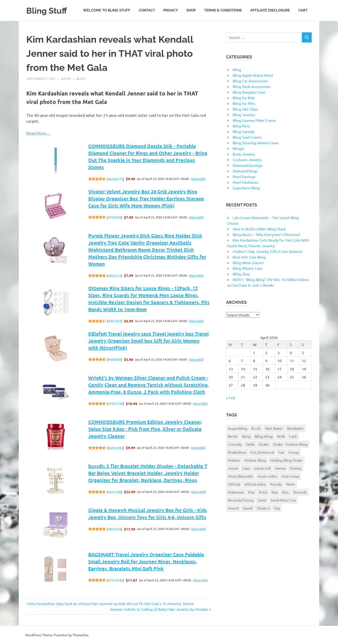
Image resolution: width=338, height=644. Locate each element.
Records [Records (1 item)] (300, 492)
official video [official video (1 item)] (255, 484)
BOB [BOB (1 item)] (281, 436)
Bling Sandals (244, 131)
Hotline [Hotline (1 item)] (234, 460)
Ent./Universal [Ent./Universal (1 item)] (262, 452)
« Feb (231, 398)
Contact (147, 10)
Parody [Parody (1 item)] (276, 484)
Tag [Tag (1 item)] (277, 508)
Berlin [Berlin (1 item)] (233, 436)
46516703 (115, 448)
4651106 (115, 492)
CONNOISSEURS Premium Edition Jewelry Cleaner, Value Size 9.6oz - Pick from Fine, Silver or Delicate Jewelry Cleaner (145, 429)
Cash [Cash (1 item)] (293, 436)
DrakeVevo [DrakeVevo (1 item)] (237, 452)
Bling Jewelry (244, 114)
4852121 (115, 276)
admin (66, 78)
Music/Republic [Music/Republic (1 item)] (241, 476)
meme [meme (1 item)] (280, 468)
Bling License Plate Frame (254, 120)
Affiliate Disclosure (270, 10)
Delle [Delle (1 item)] (250, 444)
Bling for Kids (244, 98)
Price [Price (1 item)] (263, 492)
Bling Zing (241, 274)
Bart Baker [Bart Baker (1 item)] (274, 428)
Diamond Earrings (247, 165)
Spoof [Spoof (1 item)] (248, 508)
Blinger (239, 148)
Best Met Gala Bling (249, 257)
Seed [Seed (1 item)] (262, 500)
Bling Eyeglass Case (249, 92)
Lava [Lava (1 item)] (246, 468)
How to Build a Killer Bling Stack (259, 229)
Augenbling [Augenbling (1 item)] (238, 428)
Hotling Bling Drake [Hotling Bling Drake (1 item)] (286, 460)
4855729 (115, 529)
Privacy (171, 10)
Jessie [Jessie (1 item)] (233, 468)
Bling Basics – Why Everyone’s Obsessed (266, 234)
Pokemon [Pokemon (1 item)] (236, 492)
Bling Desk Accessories (252, 86)
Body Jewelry (244, 154)
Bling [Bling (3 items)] (246, 436)
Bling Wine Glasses (248, 263)
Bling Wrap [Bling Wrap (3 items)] (264, 436)
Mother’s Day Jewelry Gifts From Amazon (268, 251)
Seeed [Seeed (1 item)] (233, 508)
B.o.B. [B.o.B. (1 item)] (256, 428)
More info (198, 179)
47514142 (115, 580)
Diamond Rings (245, 171)
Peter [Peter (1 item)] (291, 484)
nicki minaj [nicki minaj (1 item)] (290, 476)
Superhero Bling (246, 188)
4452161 (115, 321)
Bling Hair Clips (245, 109)
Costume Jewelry (247, 160)
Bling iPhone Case (248, 268)
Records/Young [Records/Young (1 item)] (241, 500)
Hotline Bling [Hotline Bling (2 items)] (255, 460)
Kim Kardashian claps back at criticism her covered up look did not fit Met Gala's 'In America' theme (111, 603)
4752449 (115, 217)
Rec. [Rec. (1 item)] (286, 492)
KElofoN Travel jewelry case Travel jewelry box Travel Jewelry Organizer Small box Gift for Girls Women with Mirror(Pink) (148, 341)
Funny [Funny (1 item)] (294, 452)
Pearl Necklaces (246, 182)
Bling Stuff (48, 10)
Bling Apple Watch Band (253, 75)
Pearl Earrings (244, 176)
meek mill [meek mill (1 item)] (262, 468)
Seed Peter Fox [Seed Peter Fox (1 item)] (283, 500)
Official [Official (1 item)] (234, 484)
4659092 (115, 359)
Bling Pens (241, 126)
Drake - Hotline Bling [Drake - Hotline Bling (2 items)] (290, 444)
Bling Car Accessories (250, 81)
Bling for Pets (244, 103)
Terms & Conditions (223, 10)
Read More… (38, 133)
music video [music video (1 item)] (267, 476)
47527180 (115, 403)
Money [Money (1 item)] (296, 468)
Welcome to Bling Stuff (107, 10)
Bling (81, 78)
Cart (303, 10)
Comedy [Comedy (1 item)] (235, 444)
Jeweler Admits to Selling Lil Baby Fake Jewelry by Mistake (159, 609)
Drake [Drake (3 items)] (264, 444)
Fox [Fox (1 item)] (281, 452)
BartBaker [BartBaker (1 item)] (295, 428)
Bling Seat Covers (247, 137)
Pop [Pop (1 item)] (251, 492)
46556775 (115, 179)
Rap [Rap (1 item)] (275, 492)
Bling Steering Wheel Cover (256, 143)
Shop (191, 10)
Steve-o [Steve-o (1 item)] (263, 508)
